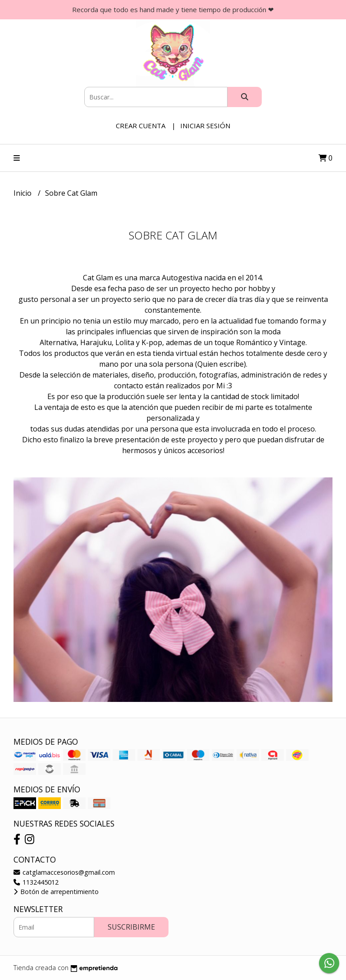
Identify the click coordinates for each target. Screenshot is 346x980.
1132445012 (36, 882)
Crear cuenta (141, 126)
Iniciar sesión (205, 126)
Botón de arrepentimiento (56, 892)
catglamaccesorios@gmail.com (64, 872)
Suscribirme (131, 927)
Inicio (23, 193)
